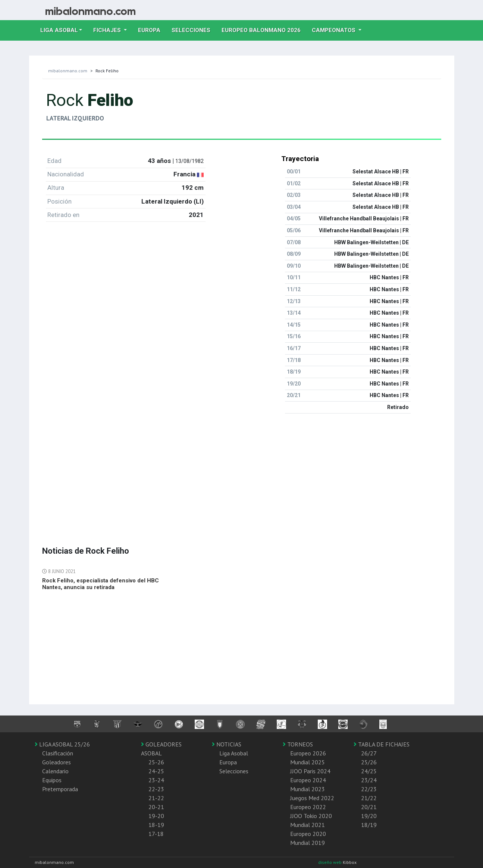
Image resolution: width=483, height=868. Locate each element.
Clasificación (58, 753)
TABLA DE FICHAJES (382, 744)
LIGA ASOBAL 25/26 (62, 744)
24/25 (369, 771)
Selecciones (194, 29)
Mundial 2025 (308, 762)
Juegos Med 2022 (312, 798)
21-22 (156, 798)
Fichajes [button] (108, 30)
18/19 (369, 825)
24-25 (156, 771)
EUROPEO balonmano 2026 (264, 29)
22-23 (156, 789)
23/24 (369, 780)
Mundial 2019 (308, 843)
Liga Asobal (234, 753)
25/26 (369, 762)
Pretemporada (60, 789)
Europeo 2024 (308, 780)
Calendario (55, 771)
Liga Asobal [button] (59, 30)
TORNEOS (298, 744)
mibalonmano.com (68, 71)
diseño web (330, 862)
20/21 (369, 807)
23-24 (156, 780)
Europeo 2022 (308, 807)
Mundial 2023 (308, 789)
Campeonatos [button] (334, 30)
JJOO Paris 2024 (310, 771)
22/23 (369, 789)
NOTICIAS (227, 744)
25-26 (156, 762)
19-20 (156, 816)
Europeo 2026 (308, 753)
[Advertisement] (242, 472)
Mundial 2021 (308, 825)
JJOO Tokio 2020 (311, 816)
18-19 (156, 825)
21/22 (369, 798)
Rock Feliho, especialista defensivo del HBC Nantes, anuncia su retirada (101, 584)
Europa (152, 29)
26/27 (369, 753)
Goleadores (57, 762)
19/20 (369, 816)
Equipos (52, 780)
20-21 (156, 807)
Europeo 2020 (308, 834)
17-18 (156, 834)
